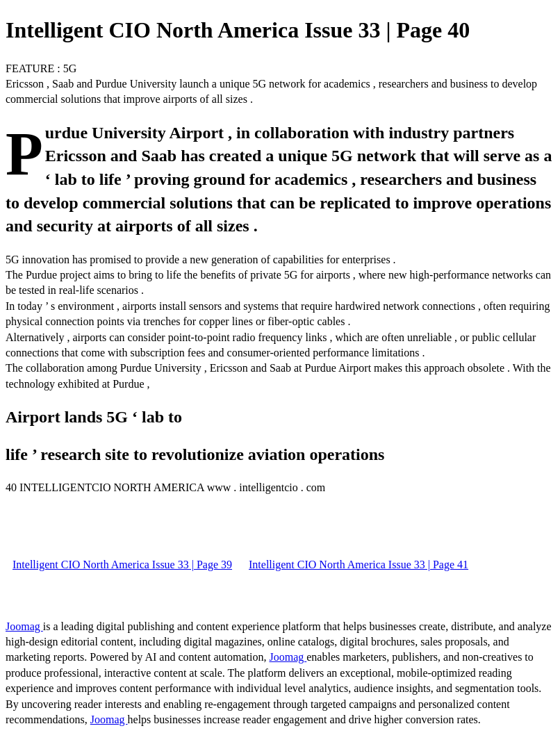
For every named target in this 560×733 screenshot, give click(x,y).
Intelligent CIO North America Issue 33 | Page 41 (359, 565)
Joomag (24, 626)
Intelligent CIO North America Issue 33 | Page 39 (122, 565)
